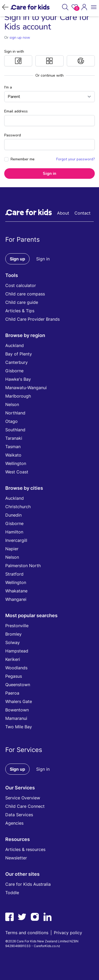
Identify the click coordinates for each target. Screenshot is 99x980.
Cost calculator (21, 285)
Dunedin (13, 515)
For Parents (23, 239)
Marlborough (18, 396)
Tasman (13, 447)
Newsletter (16, 858)
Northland (15, 413)
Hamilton (14, 532)
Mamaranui (16, 718)
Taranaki (14, 438)
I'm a (8, 87)
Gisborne (14, 371)
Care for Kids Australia (28, 884)
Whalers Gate (19, 701)
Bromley (13, 634)
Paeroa (12, 693)
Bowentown (17, 710)
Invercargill (16, 540)
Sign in (49, 174)
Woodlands (16, 668)
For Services (24, 750)
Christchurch (18, 507)
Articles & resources (25, 849)
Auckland (15, 345)
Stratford (14, 574)
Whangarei (16, 599)
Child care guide (22, 302)
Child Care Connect (25, 806)
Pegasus (14, 676)
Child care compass (25, 294)
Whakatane (16, 591)
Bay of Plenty (19, 354)
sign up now (20, 38)
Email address (16, 111)
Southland (15, 430)
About (63, 213)
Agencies (14, 823)
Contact (82, 213)
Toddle (12, 893)
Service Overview (23, 798)
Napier (12, 549)
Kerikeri (13, 659)
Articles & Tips (20, 311)
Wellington (16, 463)
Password (13, 135)
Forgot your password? (76, 159)
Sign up (17, 259)
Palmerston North (23, 566)
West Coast (17, 472)
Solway (13, 642)
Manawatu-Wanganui (26, 388)
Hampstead (17, 651)
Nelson (12, 404)
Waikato (13, 455)
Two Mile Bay (19, 727)
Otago (11, 421)
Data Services (19, 815)
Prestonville (17, 626)
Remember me (23, 159)
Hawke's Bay (18, 379)
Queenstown (18, 685)
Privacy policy (68, 933)
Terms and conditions (27, 933)
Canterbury (16, 362)
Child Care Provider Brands (32, 319)
